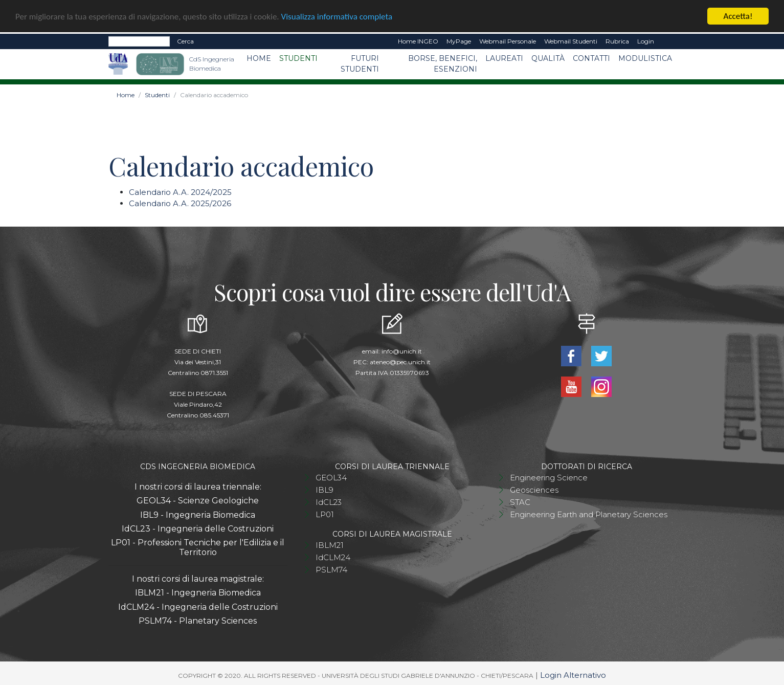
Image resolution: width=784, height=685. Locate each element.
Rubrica (617, 41)
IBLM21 (330, 545)
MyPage (459, 41)
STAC (520, 502)
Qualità (548, 58)
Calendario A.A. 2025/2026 (180, 203)
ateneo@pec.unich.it (400, 361)
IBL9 (324, 489)
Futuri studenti (360, 63)
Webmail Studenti (571, 41)
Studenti (298, 58)
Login (646, 41)
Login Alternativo (573, 675)
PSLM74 (331, 569)
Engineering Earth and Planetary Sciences (589, 514)
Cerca (185, 41)
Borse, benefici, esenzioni (443, 63)
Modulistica (645, 58)
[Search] (139, 41)
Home (259, 58)
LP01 (325, 514)
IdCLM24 (333, 557)
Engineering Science (549, 477)
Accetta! (738, 16)
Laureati (504, 58)
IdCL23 (329, 502)
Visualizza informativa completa (337, 16)
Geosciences (534, 489)
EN (667, 41)
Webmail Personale (508, 41)
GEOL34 (331, 477)
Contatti (591, 58)
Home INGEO (418, 41)
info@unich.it (402, 351)
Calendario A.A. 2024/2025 (180, 192)
